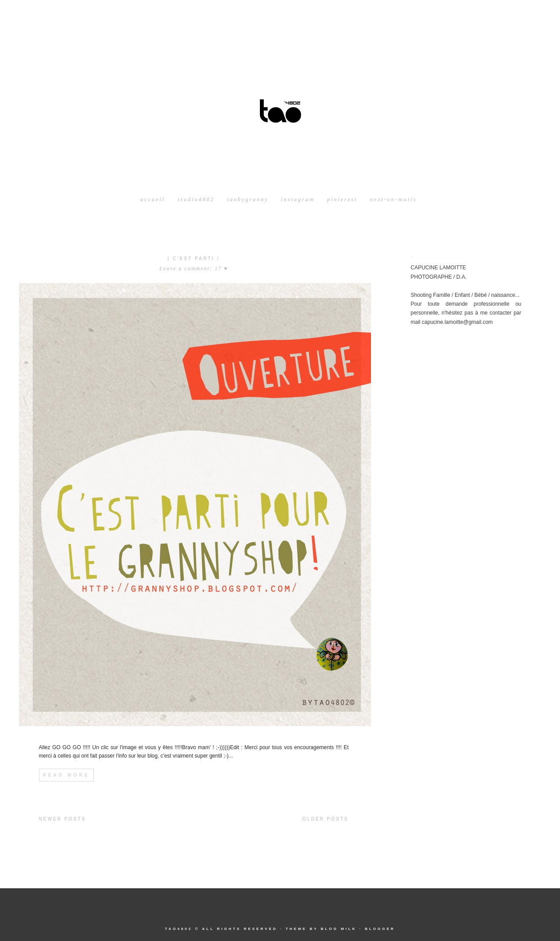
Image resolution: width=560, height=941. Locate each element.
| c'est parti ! (194, 259)
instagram (298, 199)
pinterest (342, 199)
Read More (66, 775)
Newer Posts (63, 819)
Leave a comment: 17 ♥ (194, 268)
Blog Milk (338, 929)
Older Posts (325, 819)
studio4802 (196, 199)
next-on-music (394, 199)
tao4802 (178, 929)
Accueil (153, 199)
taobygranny (248, 199)
